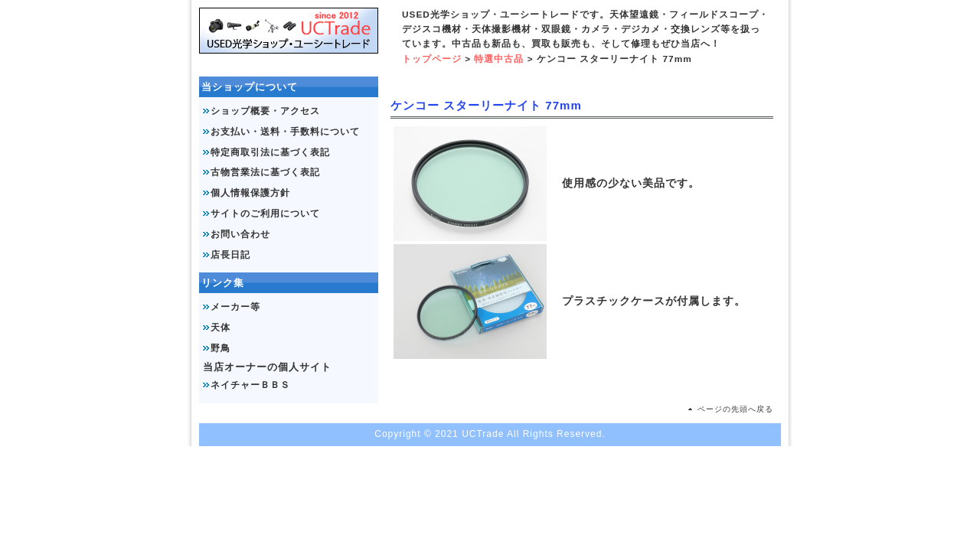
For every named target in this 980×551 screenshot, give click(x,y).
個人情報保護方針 (250, 193)
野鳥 (220, 348)
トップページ (432, 59)
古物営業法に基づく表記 (265, 172)
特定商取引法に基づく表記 (270, 152)
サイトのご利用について (265, 214)
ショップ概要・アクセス (265, 111)
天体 (220, 328)
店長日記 (230, 255)
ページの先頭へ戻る (735, 409)
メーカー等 (235, 307)
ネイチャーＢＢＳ (250, 385)
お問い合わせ (240, 234)
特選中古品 (499, 59)
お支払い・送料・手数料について (285, 132)
